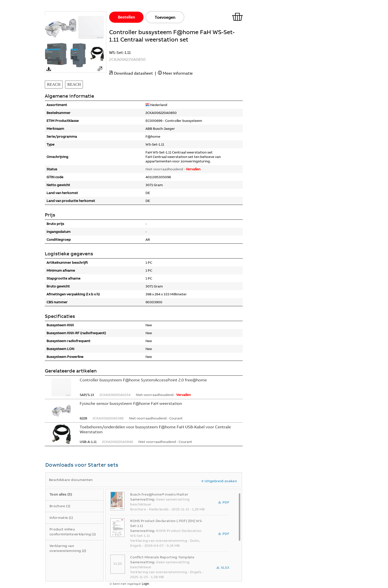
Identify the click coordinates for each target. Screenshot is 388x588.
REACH (54, 84)
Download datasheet (133, 73)
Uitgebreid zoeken (219, 481)
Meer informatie (178, 73)
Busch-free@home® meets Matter (159, 494)
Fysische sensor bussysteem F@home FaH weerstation (131, 403)
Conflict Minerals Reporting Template (162, 557)
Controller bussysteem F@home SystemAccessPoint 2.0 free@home (143, 380)
